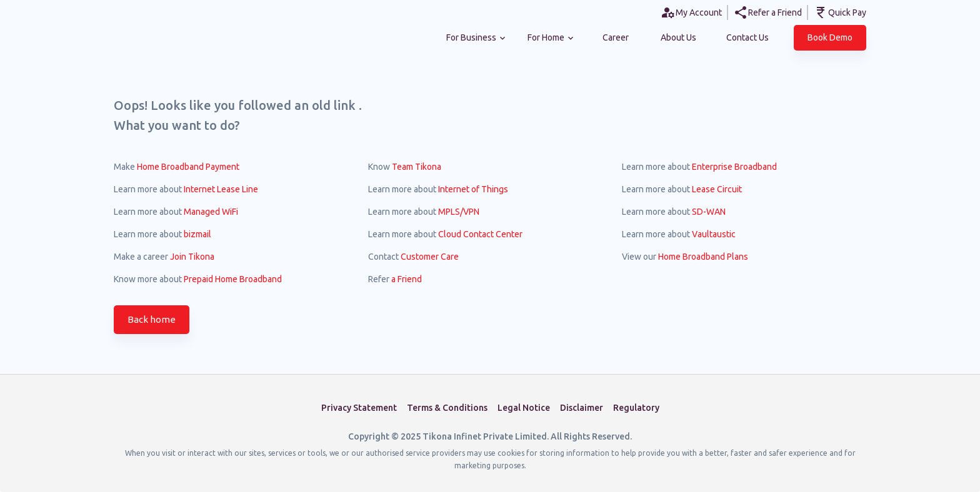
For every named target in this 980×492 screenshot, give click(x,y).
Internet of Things (473, 189)
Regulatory (636, 408)
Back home (152, 320)
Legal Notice (524, 408)
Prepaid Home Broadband (233, 279)
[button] (830, 38)
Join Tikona (192, 257)
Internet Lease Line (221, 189)
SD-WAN (709, 212)
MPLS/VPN (459, 212)
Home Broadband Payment (188, 167)
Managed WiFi (211, 212)
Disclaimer (582, 408)
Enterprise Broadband (734, 167)
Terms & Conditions (447, 408)
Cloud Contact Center (480, 234)
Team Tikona (417, 167)
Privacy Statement (359, 408)
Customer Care (430, 257)
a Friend (407, 279)
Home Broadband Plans (703, 257)
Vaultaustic (714, 234)
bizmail (197, 234)
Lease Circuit (717, 189)
